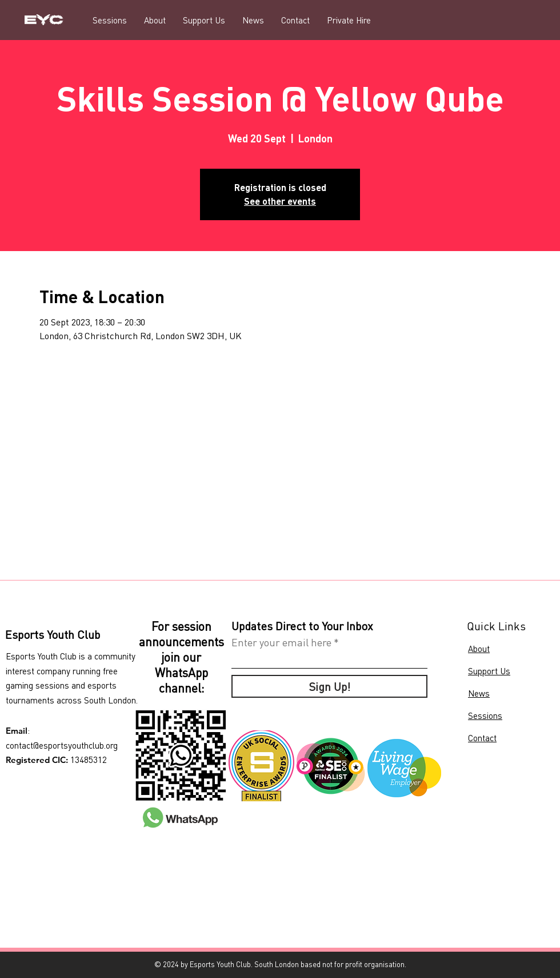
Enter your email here (281, 642)
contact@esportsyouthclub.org (62, 745)
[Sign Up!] (329, 686)
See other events (280, 201)
